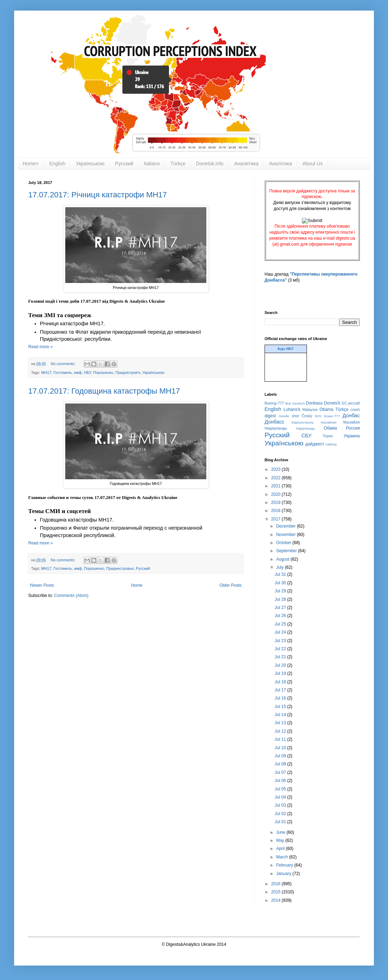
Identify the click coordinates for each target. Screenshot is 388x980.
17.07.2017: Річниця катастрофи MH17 (98, 195)
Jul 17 (281, 690)
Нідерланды (305, 428)
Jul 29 (281, 591)
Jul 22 (281, 649)
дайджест (315, 444)
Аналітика (281, 164)
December (287, 526)
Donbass (314, 403)
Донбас (351, 415)
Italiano (152, 164)
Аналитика (246, 164)
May (281, 840)
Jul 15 (281, 707)
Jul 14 (281, 715)
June (281, 832)
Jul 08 (281, 764)
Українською (90, 164)
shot (295, 416)
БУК (318, 416)
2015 (277, 892)
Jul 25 (281, 624)
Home (137, 585)
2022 (277, 478)
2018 (277, 511)
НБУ (87, 372)
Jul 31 (281, 574)
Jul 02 (281, 814)
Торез (328, 436)
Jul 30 (281, 583)
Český (307, 416)
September (287, 551)
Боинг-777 (332, 416)
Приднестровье (120, 568)
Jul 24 (281, 632)
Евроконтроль (303, 422)
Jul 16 (281, 698)
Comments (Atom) (71, 596)
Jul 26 (281, 616)
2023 (277, 469)
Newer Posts (42, 585)
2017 (277, 519)
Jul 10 (281, 748)
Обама (331, 428)
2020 (277, 494)
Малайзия (329, 422)
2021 (277, 486)
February (285, 865)
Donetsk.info (210, 164)
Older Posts (231, 585)
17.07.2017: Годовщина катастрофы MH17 (104, 391)
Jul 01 (281, 822)
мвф (78, 372)
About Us (313, 164)
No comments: (64, 364)
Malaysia (310, 409)
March (283, 857)
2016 (277, 884)
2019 (277, 503)
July (281, 567)
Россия (353, 428)
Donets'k (332, 403)
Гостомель (63, 372)
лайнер (331, 444)
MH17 (46, 372)
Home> (31, 164)
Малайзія (351, 422)
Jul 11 (281, 739)
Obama (326, 409)
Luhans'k (292, 409)
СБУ (306, 436)
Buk (288, 403)
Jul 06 (281, 781)
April (281, 849)
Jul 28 (281, 599)
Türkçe (178, 164)
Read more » (40, 347)
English (57, 164)
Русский (124, 164)
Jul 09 (281, 756)
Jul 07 (281, 772)
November (287, 535)
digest (270, 416)
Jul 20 (281, 665)
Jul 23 (281, 641)
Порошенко (103, 372)
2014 (277, 900)
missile (284, 416)
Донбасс (274, 422)
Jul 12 (281, 731)
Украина (352, 436)
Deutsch (299, 403)
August (283, 559)
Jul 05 (281, 789)
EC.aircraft (351, 403)
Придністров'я (128, 372)
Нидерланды (276, 428)
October (284, 543)
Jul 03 (281, 805)
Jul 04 (281, 797)
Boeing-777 (274, 403)
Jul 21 (281, 657)
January (284, 874)
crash (355, 409)
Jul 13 (281, 723)
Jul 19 (281, 673)
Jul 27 (281, 608)
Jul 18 (281, 682)
